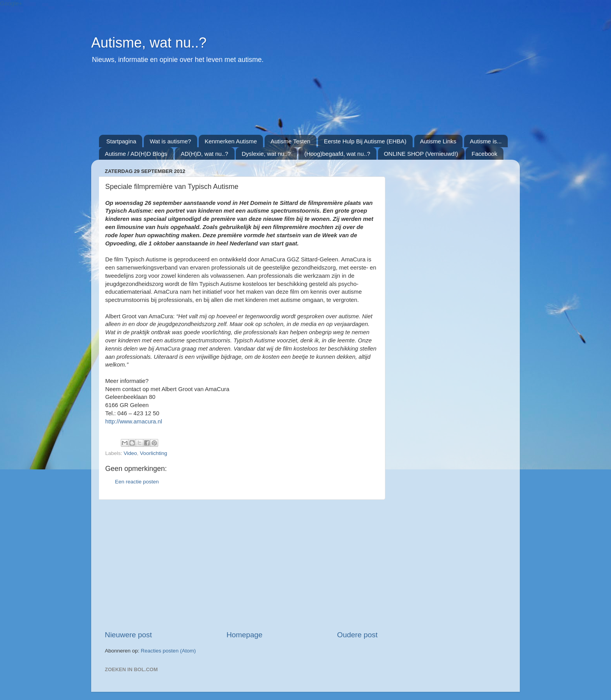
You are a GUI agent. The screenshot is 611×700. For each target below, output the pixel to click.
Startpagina (121, 141)
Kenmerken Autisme (231, 141)
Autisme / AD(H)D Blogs (136, 154)
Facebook (484, 154)
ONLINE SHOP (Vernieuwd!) (421, 154)
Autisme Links (438, 141)
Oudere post (357, 635)
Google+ (11, 3)
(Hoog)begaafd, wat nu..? (337, 154)
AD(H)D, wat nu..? (205, 154)
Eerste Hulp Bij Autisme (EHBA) (365, 141)
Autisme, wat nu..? (149, 43)
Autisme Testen (290, 141)
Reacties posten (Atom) (168, 651)
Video (130, 453)
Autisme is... (486, 141)
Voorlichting (154, 453)
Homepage (244, 635)
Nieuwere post (128, 635)
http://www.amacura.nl (134, 421)
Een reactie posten (137, 482)
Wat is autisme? (170, 141)
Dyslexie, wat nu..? (266, 154)
